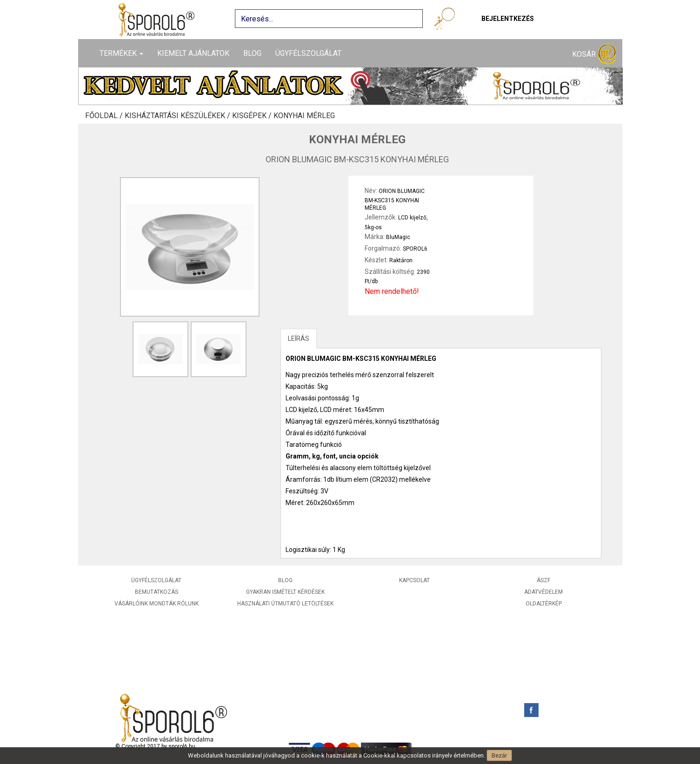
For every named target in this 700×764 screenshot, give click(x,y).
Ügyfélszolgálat (308, 53)
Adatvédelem (543, 592)
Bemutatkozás (157, 592)
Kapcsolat (414, 580)
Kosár (594, 55)
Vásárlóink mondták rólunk (157, 604)
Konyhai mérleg (304, 116)
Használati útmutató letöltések (285, 604)
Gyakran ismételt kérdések (285, 592)
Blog (252, 53)
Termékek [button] (121, 53)
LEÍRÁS (299, 339)
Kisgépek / (253, 116)
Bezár (499, 755)
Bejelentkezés (508, 19)
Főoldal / (105, 116)
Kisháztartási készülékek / (178, 116)
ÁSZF (543, 580)
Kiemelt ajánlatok (193, 53)
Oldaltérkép (544, 604)
